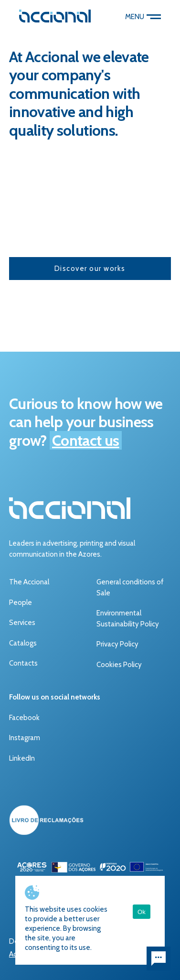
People (21, 603)
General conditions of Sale (130, 587)
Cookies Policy (119, 665)
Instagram (25, 738)
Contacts (23, 663)
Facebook (24, 718)
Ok (142, 912)
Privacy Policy (117, 644)
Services (22, 623)
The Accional (29, 582)
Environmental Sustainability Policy (128, 619)
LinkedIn (22, 758)
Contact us (86, 440)
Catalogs (23, 643)
